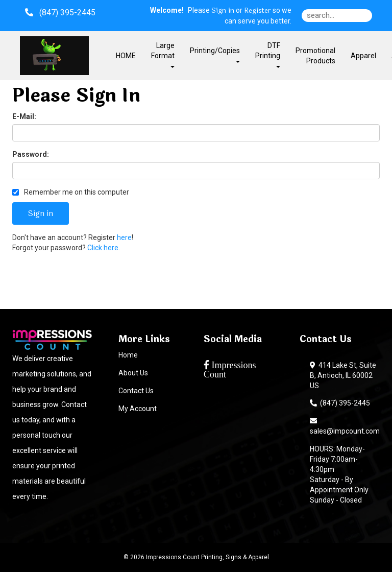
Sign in (223, 11)
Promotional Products (315, 56)
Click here (103, 248)
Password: (31, 154)
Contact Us (136, 391)
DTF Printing (268, 54)
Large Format (163, 54)
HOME (126, 56)
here (124, 237)
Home (128, 355)
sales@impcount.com (345, 426)
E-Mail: (24, 116)
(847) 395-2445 (340, 403)
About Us (133, 373)
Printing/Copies (215, 54)
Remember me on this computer (71, 192)
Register (258, 11)
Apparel (363, 56)
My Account (138, 409)
